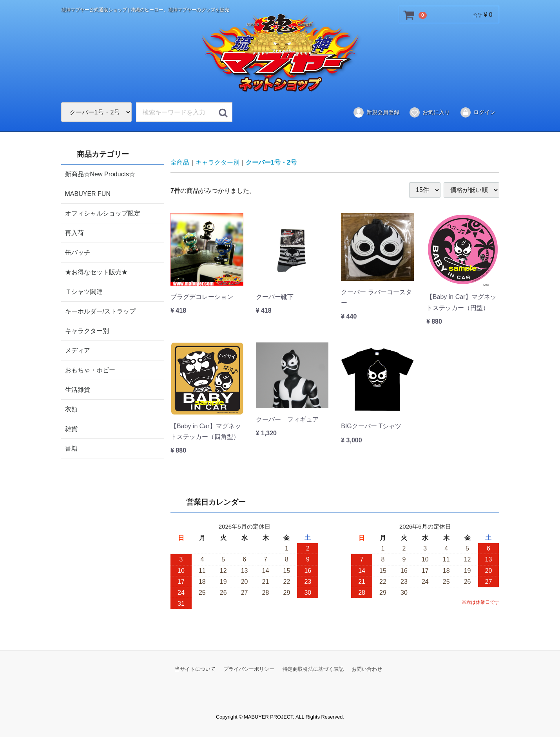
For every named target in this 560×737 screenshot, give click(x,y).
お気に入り (429, 112)
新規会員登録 (376, 112)
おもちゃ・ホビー (90, 370)
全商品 (180, 162)
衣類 (71, 409)
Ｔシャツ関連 (84, 291)
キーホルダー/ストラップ (100, 311)
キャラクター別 (87, 330)
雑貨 (71, 428)
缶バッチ (78, 252)
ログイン (478, 112)
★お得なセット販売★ (96, 272)
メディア (78, 350)
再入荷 (74, 233)
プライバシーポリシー (249, 669)
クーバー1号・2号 (271, 162)
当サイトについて (195, 669)
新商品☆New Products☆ (100, 174)
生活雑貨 (78, 389)
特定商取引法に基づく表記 (313, 669)
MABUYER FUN (88, 193)
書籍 (71, 448)
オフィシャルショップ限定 (103, 213)
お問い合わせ (367, 669)
